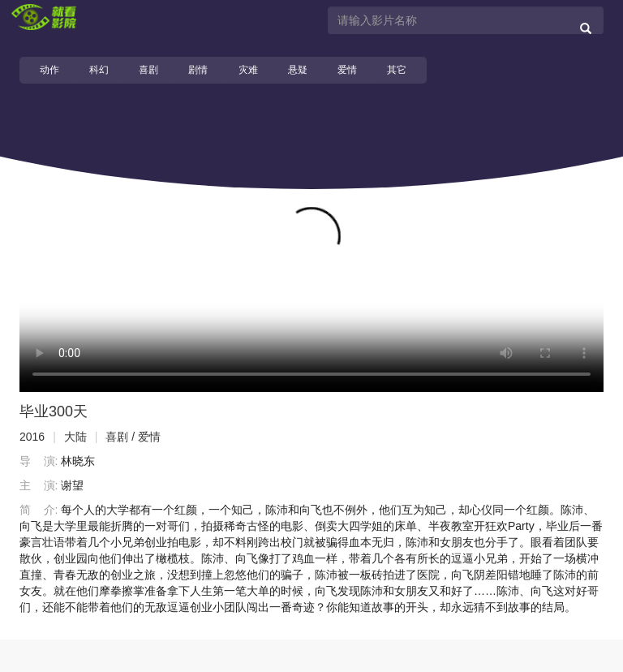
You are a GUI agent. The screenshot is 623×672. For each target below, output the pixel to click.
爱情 (347, 70)
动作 (49, 70)
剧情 (198, 70)
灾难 (248, 70)
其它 (397, 70)
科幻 (99, 70)
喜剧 (148, 70)
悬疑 (298, 70)
